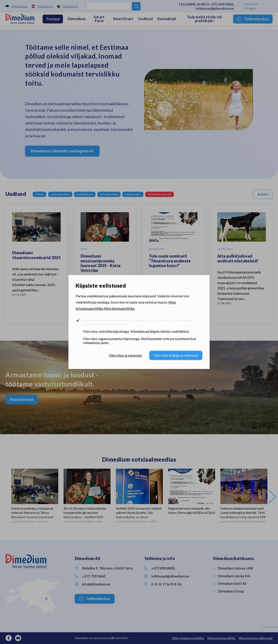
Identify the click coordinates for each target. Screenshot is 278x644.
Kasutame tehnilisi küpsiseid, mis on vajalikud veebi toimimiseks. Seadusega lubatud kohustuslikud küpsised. (137, 322)
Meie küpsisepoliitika (119, 308)
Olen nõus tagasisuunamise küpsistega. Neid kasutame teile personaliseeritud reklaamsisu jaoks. (139, 341)
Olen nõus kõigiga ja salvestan (176, 355)
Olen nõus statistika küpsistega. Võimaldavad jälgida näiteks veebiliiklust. (136, 331)
